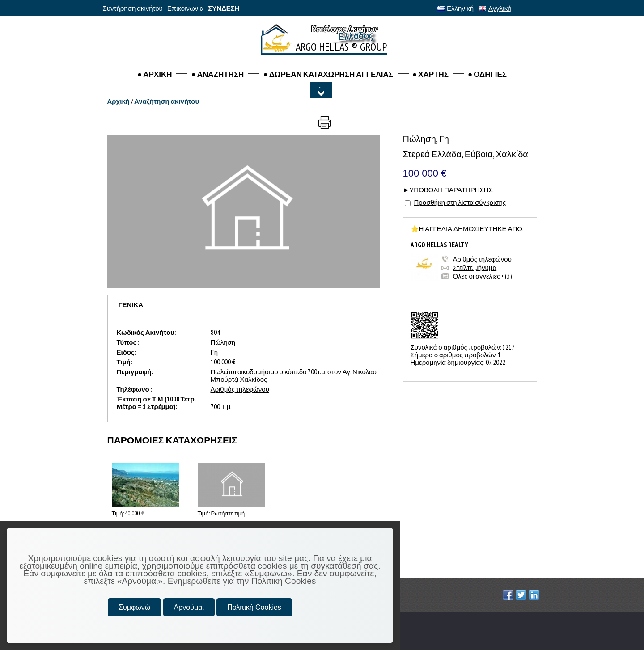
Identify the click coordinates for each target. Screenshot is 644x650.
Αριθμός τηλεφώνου (482, 259)
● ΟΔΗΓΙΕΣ (487, 74)
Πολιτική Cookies (254, 607)
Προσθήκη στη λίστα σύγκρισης (460, 202)
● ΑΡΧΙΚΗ (155, 74)
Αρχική (119, 101)
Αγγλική (495, 8)
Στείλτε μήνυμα (475, 268)
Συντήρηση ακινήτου (133, 8)
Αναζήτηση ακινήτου (167, 101)
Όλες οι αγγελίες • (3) (483, 276)
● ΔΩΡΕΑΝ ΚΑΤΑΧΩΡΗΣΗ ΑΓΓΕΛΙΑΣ (328, 74)
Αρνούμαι (189, 607)
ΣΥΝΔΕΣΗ (224, 8)
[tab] (131, 305)
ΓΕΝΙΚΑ (131, 305)
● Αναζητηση (217, 74)
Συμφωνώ (134, 607)
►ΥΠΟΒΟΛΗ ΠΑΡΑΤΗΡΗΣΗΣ (448, 190)
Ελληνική (455, 8)
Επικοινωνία (185, 8)
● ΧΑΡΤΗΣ (430, 74)
